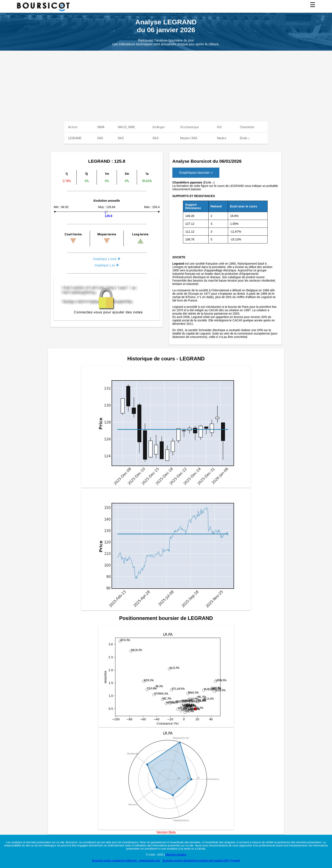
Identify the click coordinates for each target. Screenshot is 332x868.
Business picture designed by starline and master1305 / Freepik (201, 860)
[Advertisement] (166, 82)
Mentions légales (176, 855)
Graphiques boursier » (196, 173)
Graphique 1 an (107, 265)
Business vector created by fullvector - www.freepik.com (126, 860)
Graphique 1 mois (107, 259)
